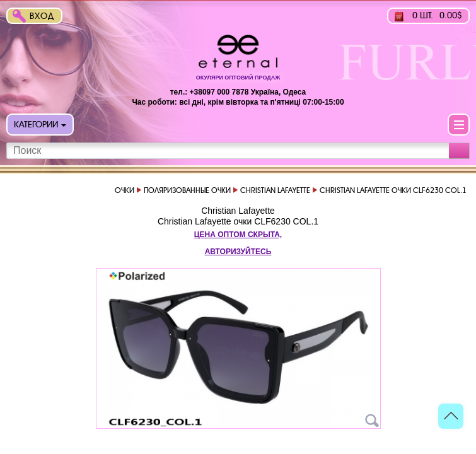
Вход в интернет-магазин (45, 17)
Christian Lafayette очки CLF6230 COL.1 (238, 221)
